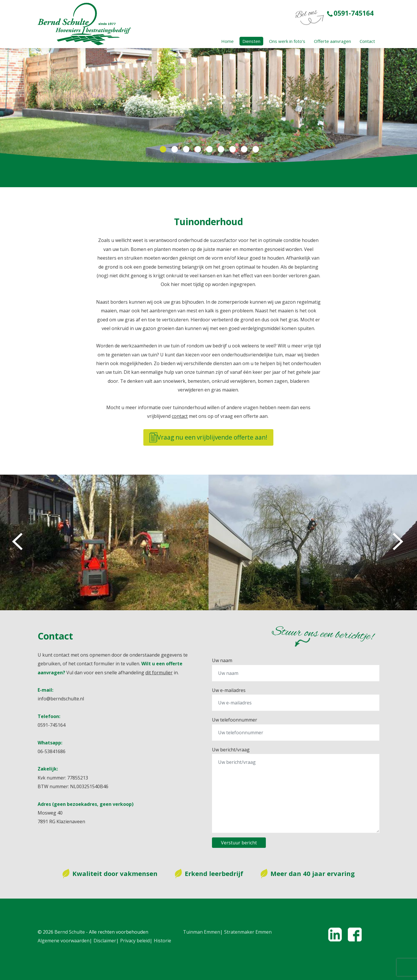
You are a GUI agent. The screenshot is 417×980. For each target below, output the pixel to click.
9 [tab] (255, 150)
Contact (367, 41)
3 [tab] (185, 150)
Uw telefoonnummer (235, 720)
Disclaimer (105, 941)
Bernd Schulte (70, 932)
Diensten (251, 41)
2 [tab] (174, 150)
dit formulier (159, 673)
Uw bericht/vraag (231, 750)
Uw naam (222, 660)
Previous (18, 543)
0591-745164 (350, 13)
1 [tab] (162, 150)
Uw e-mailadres (229, 690)
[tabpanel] (209, 106)
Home (227, 41)
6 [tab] (220, 150)
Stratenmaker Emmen (248, 932)
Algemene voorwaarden (64, 941)
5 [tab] (209, 150)
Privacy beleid (135, 941)
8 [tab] (243, 150)
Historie (162, 941)
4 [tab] (197, 150)
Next (399, 543)
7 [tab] (232, 150)
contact (180, 416)
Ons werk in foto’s (287, 41)
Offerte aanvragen (332, 41)
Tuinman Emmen (202, 932)
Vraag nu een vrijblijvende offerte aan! (208, 437)
